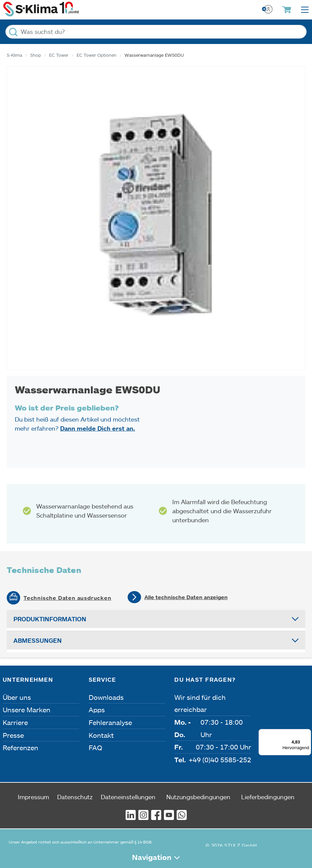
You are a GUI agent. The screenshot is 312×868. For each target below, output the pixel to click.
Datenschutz (75, 797)
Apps (97, 710)
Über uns (17, 697)
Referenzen (20, 748)
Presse (13, 735)
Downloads (106, 697)
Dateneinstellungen (128, 797)
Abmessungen (38, 640)
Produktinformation (50, 619)
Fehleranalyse (110, 722)
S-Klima (14, 55)
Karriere (15, 722)
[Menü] (307, 733)
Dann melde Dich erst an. (98, 428)
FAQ (95, 748)
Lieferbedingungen (268, 797)
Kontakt (101, 735)
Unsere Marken (27, 710)
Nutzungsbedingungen (198, 797)
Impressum (33, 797)
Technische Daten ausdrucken (68, 598)
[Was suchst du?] (156, 32)
